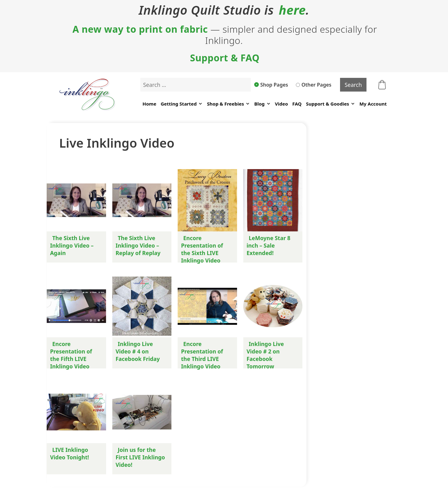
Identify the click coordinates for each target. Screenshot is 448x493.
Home (149, 104)
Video (282, 104)
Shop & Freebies (228, 104)
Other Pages (314, 85)
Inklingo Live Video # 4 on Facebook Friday (138, 351)
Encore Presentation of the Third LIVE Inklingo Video (202, 355)
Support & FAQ (225, 58)
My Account (373, 104)
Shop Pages (271, 85)
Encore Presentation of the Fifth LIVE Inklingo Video (71, 355)
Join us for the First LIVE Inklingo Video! (140, 457)
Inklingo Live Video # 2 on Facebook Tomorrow (265, 355)
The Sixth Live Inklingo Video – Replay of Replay (138, 245)
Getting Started (182, 104)
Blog (262, 104)
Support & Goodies (330, 104)
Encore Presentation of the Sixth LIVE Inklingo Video (202, 249)
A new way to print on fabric (140, 29)
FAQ (297, 104)
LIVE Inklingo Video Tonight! (70, 453)
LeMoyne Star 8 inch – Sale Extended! (269, 245)
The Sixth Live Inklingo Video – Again (72, 245)
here (292, 10)
